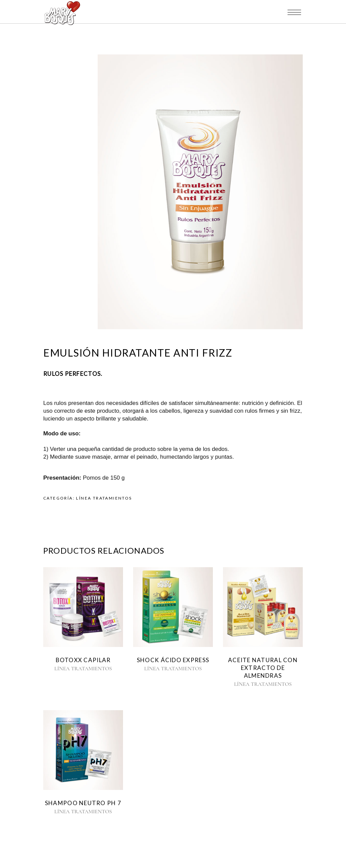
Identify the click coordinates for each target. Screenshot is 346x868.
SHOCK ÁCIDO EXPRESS (173, 660)
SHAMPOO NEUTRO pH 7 (83, 803)
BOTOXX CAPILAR (83, 660)
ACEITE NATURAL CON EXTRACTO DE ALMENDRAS (263, 668)
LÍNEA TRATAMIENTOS (104, 498)
